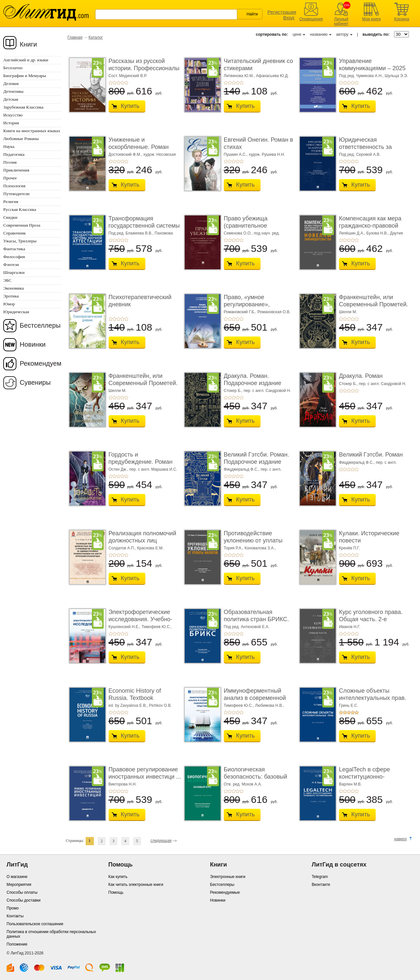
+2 (115, 83)
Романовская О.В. (274, 312)
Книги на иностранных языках (32, 131)
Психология (14, 186)
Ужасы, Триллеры (20, 241)
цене (297, 34)
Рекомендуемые (225, 892)
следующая (161, 841)
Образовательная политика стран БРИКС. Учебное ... (256, 619)
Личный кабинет (341, 21)
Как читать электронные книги (136, 885)
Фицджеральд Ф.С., (242, 469)
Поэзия (10, 162)
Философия (14, 257)
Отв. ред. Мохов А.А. (243, 784)
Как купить (118, 877)
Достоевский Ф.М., (126, 154)
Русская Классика (20, 209)
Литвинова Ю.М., (240, 76)
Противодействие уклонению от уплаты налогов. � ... (253, 540)
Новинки (33, 344)
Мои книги (372, 19)
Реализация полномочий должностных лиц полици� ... (142, 540)
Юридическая (16, 312)
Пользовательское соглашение (35, 924)
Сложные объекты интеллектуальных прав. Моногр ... (373, 698)
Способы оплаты (22, 892)
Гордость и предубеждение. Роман (141, 458)
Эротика (11, 296)
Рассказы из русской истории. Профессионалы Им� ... (144, 68)
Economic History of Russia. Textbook (135, 694)
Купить (130, 106)
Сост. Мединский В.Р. (128, 76)
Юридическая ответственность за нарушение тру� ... (366, 147)
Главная (75, 37)
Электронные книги (228, 877)
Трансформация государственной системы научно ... (144, 225)
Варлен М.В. (350, 784)
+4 (122, 83)
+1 (111, 83)
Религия (11, 202)
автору (342, 34)
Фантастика (14, 249)
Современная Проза (22, 225)
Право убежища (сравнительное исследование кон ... (252, 225)
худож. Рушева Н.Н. (267, 154)
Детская (11, 99)
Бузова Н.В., (378, 233)
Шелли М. (348, 312)
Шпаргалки (14, 272)
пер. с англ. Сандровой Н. (267, 391)
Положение (17, 944)
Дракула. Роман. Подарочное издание (252, 379)
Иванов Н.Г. (350, 627)
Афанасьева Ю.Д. (272, 76)
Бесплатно (13, 68)
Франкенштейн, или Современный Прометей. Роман (143, 383)
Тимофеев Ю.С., (157, 627)
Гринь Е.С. (349, 705)
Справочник (15, 233)
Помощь (116, 892)
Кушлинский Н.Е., (125, 627)
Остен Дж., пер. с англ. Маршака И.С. (143, 469)
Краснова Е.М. (150, 548)
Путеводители (16, 194)
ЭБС (7, 280)
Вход (289, 18)
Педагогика (14, 154)
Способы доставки (24, 900)
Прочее (10, 178)
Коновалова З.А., (260, 548)
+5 (126, 83)
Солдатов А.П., (123, 548)
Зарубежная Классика (23, 107)
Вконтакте (321, 885)
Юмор (9, 304)
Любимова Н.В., (269, 705)
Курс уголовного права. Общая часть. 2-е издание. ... (371, 619)
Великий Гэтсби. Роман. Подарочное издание (256, 458)
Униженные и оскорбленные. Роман (139, 143)
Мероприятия (19, 885)
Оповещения (311, 19)
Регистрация (282, 12)
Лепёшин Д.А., (353, 233)
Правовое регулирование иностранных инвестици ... (145, 773)
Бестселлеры (40, 325)
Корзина (402, 19)
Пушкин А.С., (236, 154)
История (11, 123)
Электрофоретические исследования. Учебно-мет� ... (141, 619)
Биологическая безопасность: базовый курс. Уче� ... (255, 776)
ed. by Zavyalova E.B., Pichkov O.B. (140, 705)
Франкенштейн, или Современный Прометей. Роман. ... (374, 304)
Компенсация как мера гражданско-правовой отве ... (370, 225)
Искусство (13, 115)
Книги (28, 44)
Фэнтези (11, 265)
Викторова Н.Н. (123, 784)
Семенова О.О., (239, 233)
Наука (9, 146)
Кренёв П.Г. (349, 548)
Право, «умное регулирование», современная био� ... (254, 304)
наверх (400, 839)
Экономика (14, 288)
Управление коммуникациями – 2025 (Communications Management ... (372, 72)
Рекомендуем (41, 363)
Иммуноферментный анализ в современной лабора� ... (255, 698)
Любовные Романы (21, 139)
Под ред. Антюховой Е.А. (247, 627)
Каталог (96, 37)
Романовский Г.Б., (241, 312)
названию (319, 34)
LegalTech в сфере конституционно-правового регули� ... (369, 776)
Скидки (10, 217)
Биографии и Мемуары (25, 76)
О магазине (17, 877)
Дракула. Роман (361, 376)
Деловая (11, 83)
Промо (13, 908)
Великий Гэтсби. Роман (371, 455)
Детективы (13, 91)
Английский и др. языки (26, 60)
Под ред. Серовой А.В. (360, 154)
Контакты (15, 916)
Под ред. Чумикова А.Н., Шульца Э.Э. (373, 76)
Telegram (320, 877)
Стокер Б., (234, 391)
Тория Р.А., (234, 548)
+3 (118, 83)
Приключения (16, 170)
